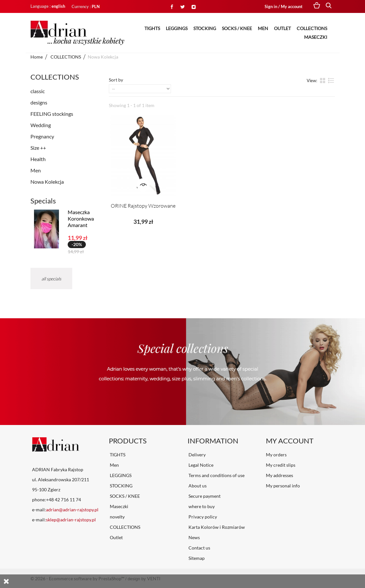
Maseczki (316, 37)
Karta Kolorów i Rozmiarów (216, 527)
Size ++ (38, 148)
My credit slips (281, 465)
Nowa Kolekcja (47, 182)
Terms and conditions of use (216, 475)
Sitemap (196, 558)
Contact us (199, 548)
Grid (323, 80)
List (331, 80)
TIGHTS (152, 28)
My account (290, 441)
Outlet (282, 28)
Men (263, 28)
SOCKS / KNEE (237, 28)
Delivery (197, 455)
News (194, 537)
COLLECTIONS (312, 28)
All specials (51, 279)
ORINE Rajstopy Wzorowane (143, 206)
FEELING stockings (52, 114)
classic (38, 91)
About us (197, 486)
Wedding (41, 125)
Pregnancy (42, 136)
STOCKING (205, 28)
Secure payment (204, 496)
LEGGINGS (177, 28)
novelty (117, 517)
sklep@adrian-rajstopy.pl (71, 520)
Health (38, 159)
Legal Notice (200, 465)
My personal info (283, 486)
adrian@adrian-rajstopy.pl (72, 510)
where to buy (201, 506)
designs (39, 102)
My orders (276, 455)
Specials (43, 201)
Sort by (116, 80)
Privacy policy (202, 517)
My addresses (279, 475)
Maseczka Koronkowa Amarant (81, 218)
